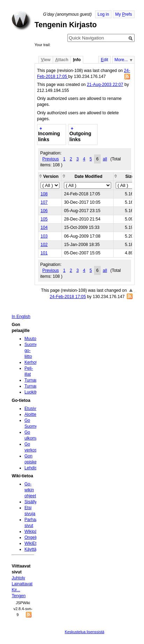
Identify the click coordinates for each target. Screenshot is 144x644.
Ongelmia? (35, 537)
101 (44, 253)
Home (21, 21)
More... (121, 60)
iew (46, 60)
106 (44, 211)
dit (104, 60)
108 (44, 194)
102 (44, 245)
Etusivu (31, 408)
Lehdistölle (35, 468)
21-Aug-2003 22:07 (105, 85)
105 (44, 219)
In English (21, 317)
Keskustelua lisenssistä (84, 632)
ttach (62, 60)
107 (44, 202)
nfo (77, 60)
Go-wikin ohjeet (30, 490)
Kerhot (31, 362)
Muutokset (34, 339)
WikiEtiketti (35, 543)
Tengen (19, 596)
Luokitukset (35, 392)
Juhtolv (18, 578)
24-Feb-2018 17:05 (68, 297)
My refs (124, 14)
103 (44, 236)
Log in (103, 14)
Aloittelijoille (36, 414)
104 (44, 227)
